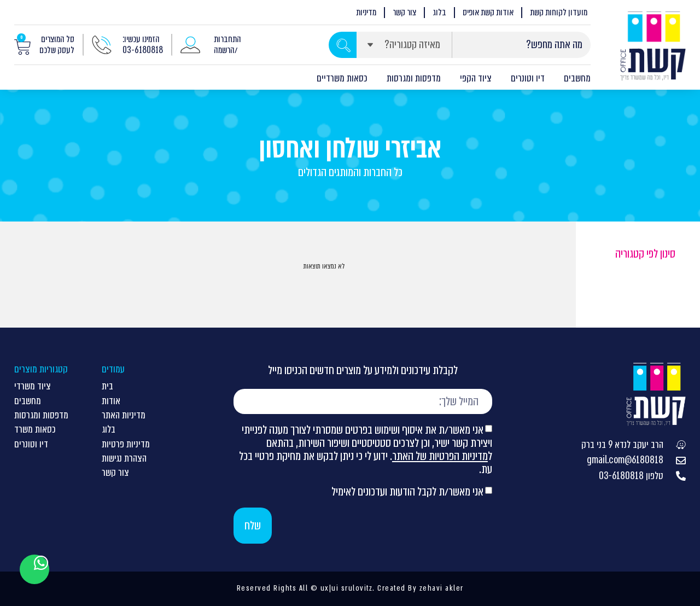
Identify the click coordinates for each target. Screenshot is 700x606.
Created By (397, 588)
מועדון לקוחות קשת (559, 13)
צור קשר (404, 13)
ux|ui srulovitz (345, 588)
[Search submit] (343, 45)
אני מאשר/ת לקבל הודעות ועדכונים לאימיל (407, 491)
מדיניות (366, 13)
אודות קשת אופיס (488, 13)
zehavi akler (442, 588)
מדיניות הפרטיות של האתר (440, 456)
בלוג (439, 13)
